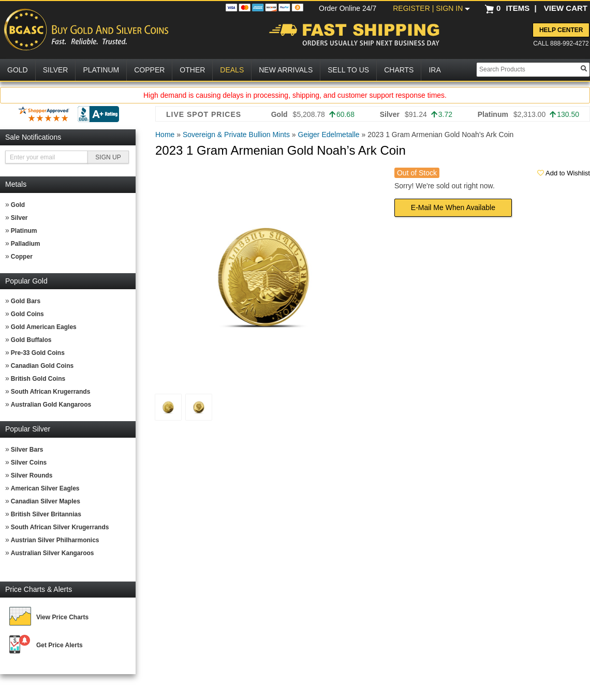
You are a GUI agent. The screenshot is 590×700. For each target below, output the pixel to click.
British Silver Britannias (46, 514)
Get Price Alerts (60, 645)
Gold (18, 205)
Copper (22, 257)
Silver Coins (29, 463)
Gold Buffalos (31, 340)
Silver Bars (27, 450)
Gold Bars (26, 301)
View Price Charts (62, 617)
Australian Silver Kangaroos (53, 553)
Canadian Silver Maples (46, 501)
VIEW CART (566, 8)
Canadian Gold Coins (42, 366)
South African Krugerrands (51, 392)
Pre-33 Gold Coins (38, 353)
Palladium (26, 244)
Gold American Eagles (44, 327)
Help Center (561, 30)
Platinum (24, 231)
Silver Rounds (32, 475)
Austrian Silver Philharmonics (55, 540)
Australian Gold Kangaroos (51, 405)
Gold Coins (27, 314)
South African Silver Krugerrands (60, 527)
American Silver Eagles (45, 488)
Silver (19, 218)
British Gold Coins (38, 379)
